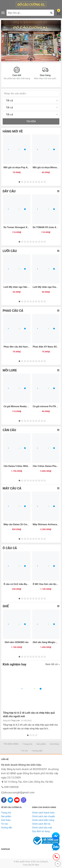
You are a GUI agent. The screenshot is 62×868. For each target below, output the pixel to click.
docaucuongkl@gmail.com (19, 793)
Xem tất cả (52, 664)
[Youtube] (17, 800)
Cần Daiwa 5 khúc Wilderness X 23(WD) (25, 466)
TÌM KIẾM (31, 121)
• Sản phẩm (41, 744)
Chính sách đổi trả (41, 824)
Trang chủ (6, 813)
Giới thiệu (6, 820)
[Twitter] (10, 800)
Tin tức (5, 824)
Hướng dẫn (7, 828)
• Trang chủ (27, 744)
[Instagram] (24, 800)
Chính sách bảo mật (42, 828)
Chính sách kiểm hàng (43, 820)
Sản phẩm (6, 816)
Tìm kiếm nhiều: (11, 744)
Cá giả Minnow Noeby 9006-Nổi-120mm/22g (27, 406)
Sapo (37, 865)
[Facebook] (4, 800)
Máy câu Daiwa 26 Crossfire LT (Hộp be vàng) (28, 524)
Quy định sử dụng (41, 831)
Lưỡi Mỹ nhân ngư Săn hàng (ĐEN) (22, 287)
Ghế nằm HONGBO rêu (17, 642)
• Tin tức (24, 751)
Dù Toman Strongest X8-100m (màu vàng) (26, 227)
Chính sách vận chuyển (44, 816)
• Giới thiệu (54, 744)
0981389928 (11, 787)
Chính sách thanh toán (43, 813)
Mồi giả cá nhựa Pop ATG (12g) (20, 167)
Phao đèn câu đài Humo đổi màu (21, 347)
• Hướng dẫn (37, 751)
